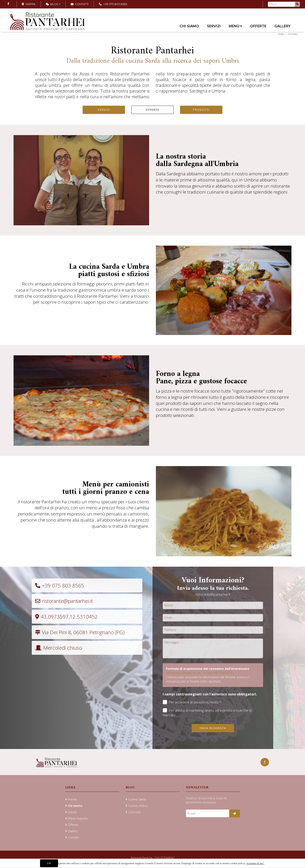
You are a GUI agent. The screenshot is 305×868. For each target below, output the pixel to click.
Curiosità (134, 812)
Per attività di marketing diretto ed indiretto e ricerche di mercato (207, 713)
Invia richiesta (213, 728)
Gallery (282, 26)
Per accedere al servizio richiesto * (192, 702)
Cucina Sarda (137, 799)
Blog (52, 4)
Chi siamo (189, 26)
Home (281, 34)
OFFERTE (153, 110)
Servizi (214, 26)
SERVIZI (104, 110)
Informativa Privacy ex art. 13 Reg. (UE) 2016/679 (199, 673)
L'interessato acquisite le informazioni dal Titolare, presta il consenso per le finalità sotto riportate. (207, 679)
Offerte (258, 26)
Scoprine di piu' (255, 863)
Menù (235, 26)
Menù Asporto (78, 818)
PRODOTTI (201, 110)
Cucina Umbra (138, 806)
